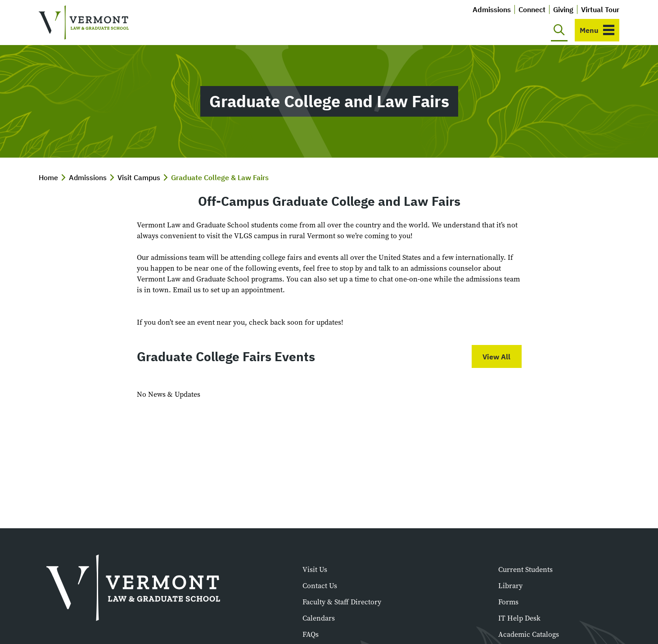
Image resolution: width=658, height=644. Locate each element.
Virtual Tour (600, 9)
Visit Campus (139, 177)
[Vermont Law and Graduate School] (84, 23)
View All (496, 357)
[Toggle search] (559, 30)
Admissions (492, 9)
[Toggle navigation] (597, 30)
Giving (563, 9)
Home (48, 177)
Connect (532, 9)
